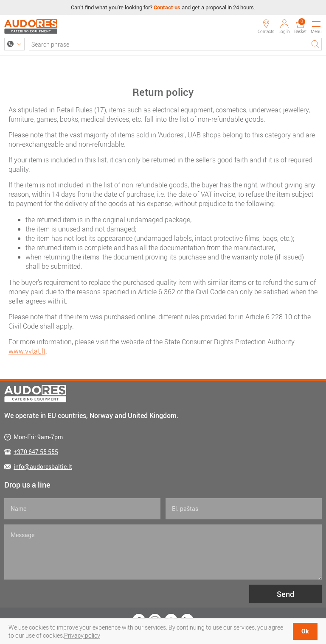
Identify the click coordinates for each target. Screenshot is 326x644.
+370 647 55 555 (36, 452)
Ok (305, 631)
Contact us (167, 7)
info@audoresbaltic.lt (43, 467)
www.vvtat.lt (27, 351)
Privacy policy (82, 635)
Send (285, 594)
